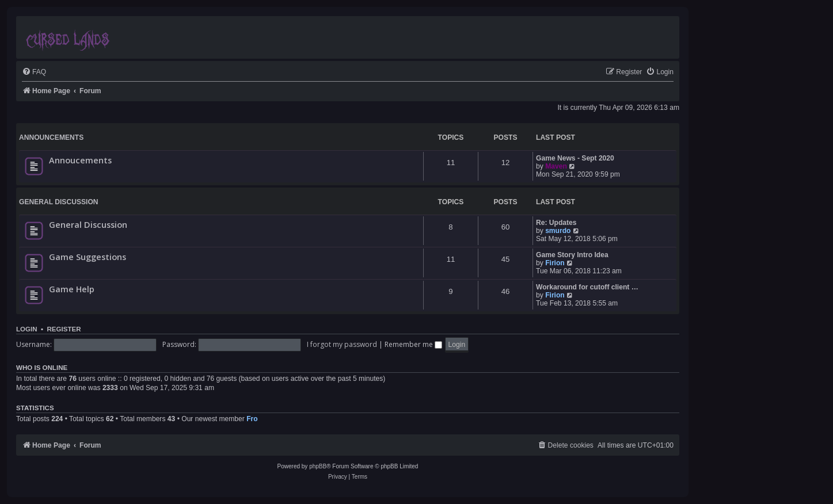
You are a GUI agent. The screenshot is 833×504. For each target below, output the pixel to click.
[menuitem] (34, 72)
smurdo (558, 231)
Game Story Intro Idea (572, 255)
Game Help (72, 289)
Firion (555, 263)
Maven (556, 166)
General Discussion (59, 202)
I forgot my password (342, 344)
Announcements (51, 138)
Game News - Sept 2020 (575, 158)
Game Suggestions (88, 257)
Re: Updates (556, 223)
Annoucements (80, 160)
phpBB (318, 466)
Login (27, 329)
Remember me (413, 344)
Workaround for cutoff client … (587, 287)
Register (64, 329)
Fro (252, 419)
